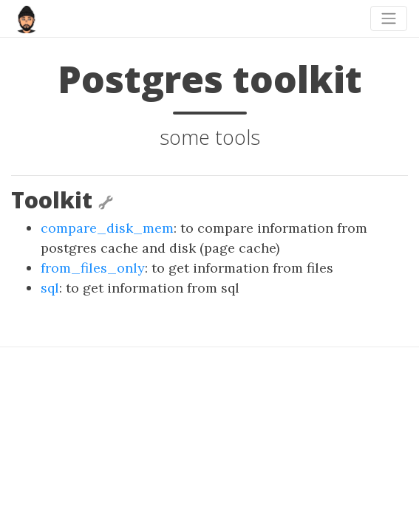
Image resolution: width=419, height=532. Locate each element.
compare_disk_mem (107, 228)
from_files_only (93, 268)
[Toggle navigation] (389, 18)
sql (50, 288)
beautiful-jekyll (236, 449)
